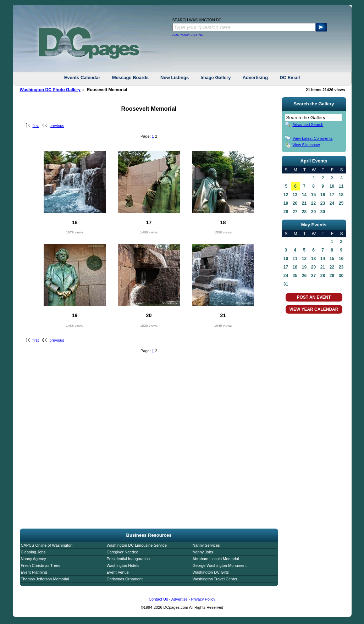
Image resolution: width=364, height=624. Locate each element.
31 (286, 284)
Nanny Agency (34, 559)
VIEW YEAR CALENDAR (314, 309)
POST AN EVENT (314, 297)
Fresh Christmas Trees (41, 565)
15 (313, 195)
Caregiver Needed (123, 552)
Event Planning (34, 572)
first (36, 126)
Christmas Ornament (125, 579)
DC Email (290, 78)
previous (57, 126)
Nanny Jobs (203, 552)
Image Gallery (216, 78)
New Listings (175, 78)
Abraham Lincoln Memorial (216, 559)
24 (332, 203)
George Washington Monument (220, 565)
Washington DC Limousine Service (137, 545)
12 (286, 195)
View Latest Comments (313, 138)
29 (313, 212)
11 (341, 186)
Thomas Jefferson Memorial (45, 579)
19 (286, 203)
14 (304, 195)
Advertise (180, 599)
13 (295, 195)
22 (313, 203)
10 (332, 186)
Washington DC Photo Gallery (50, 90)
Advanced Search (308, 125)
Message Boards (130, 78)
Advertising (255, 78)
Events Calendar (82, 78)
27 (295, 212)
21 (304, 203)
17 (332, 195)
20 (295, 203)
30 (323, 212)
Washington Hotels (123, 565)
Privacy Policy (203, 599)
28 (304, 212)
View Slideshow (306, 145)
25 (341, 203)
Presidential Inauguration (128, 559)
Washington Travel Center (215, 579)
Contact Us (158, 599)
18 (341, 195)
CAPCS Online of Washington (47, 545)
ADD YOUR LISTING (188, 35)
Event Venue (118, 572)
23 (323, 203)
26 (286, 212)
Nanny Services (206, 545)
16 (323, 195)
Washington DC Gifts (211, 572)
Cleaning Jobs (33, 552)
